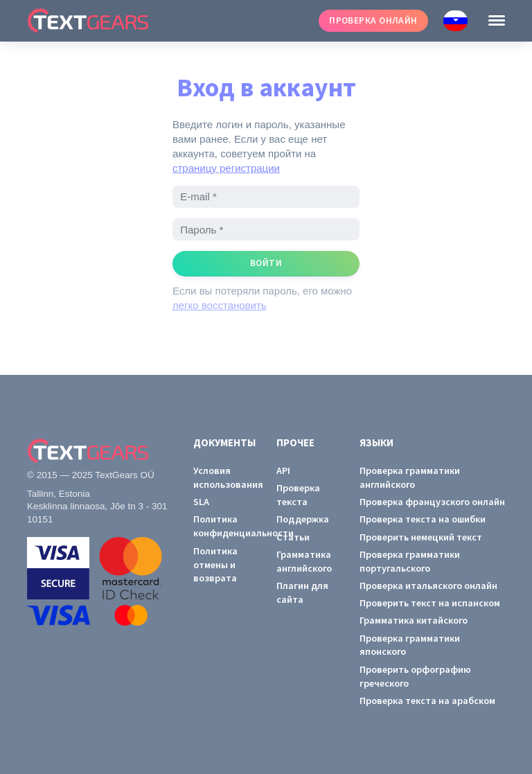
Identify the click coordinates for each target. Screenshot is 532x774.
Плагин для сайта (302, 592)
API (283, 470)
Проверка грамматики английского (410, 477)
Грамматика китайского (414, 620)
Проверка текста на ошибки (423, 519)
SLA (201, 502)
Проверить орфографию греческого (415, 676)
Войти (266, 263)
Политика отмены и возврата (215, 565)
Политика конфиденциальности (224, 526)
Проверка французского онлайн (432, 502)
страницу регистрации (226, 168)
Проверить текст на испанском (430, 603)
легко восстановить (220, 305)
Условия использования (224, 477)
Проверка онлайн (373, 20)
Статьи (293, 537)
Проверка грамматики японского (410, 645)
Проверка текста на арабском (427, 701)
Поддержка (303, 519)
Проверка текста (298, 495)
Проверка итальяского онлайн (428, 586)
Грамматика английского (304, 561)
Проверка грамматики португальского (410, 561)
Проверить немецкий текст (421, 537)
